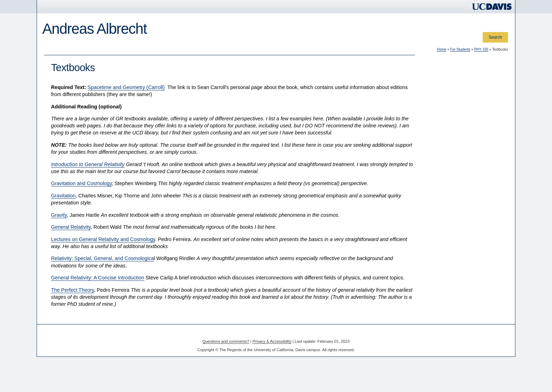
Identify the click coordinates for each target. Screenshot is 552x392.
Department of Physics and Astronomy (82, 224)
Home (52, 51)
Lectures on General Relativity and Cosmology (196, 253)
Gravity (152, 229)
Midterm (61, 152)
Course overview (70, 109)
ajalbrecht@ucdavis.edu (68, 259)
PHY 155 (60, 99)
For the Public (164, 51)
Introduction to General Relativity (181, 178)
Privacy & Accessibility (272, 355)
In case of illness (70, 191)
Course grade (67, 183)
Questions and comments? (226, 355)
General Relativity (164, 241)
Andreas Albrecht (95, 29)
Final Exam (64, 160)
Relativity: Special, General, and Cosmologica (195, 273)
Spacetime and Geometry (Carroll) (219, 101)
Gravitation (156, 210)
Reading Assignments (75, 135)
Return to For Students (76, 200)
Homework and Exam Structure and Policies (89, 171)
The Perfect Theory (165, 304)
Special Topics (205, 51)
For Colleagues (83, 51)
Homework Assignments (77, 143)
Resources (64, 126)
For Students (124, 51)
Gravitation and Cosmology (174, 198)
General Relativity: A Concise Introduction (191, 292)
